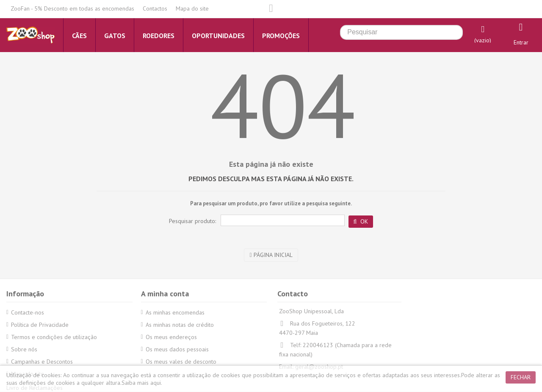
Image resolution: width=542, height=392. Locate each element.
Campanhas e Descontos (42, 362)
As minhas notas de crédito (180, 325)
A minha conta (165, 294)
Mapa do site (192, 8)
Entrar (521, 42)
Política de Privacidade (40, 325)
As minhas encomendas (175, 312)
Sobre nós (24, 349)
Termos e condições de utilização (54, 337)
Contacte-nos (28, 312)
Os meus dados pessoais (177, 349)
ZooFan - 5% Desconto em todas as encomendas (72, 8)
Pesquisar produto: (192, 221)
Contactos (155, 8)
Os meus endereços (171, 337)
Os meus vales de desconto (181, 362)
